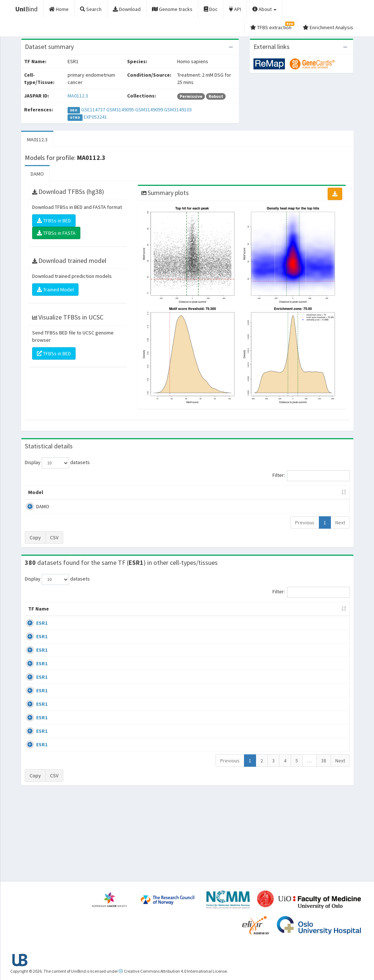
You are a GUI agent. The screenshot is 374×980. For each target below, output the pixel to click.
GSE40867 (291, 778)
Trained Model (55, 290)
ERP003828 (292, 630)
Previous (305, 522)
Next (340, 522)
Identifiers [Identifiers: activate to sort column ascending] (293, 616)
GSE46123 (291, 820)
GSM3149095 (120, 110)
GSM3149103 (178, 110)
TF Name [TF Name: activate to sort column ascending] (35, 612)
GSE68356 (291, 651)
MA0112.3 (78, 96)
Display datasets (57, 463)
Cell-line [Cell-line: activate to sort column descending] (66, 616)
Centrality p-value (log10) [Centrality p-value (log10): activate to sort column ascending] (306, 492)
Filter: (311, 476)
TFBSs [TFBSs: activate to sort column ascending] (199, 492)
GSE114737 (93, 110)
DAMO (37, 174)
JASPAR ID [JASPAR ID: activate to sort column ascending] (329, 612)
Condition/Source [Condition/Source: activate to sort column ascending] (136, 616)
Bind (26, 9)
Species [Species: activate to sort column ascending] (256, 616)
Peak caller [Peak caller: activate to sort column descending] (71, 492)
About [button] (264, 9)
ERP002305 (292, 735)
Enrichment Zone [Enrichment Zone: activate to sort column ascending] (156, 492)
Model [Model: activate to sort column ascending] (36, 492)
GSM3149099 (149, 110)
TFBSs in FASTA (56, 233)
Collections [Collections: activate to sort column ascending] (217, 616)
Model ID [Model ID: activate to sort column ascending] (110, 492)
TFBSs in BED (54, 221)
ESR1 (34, 630)
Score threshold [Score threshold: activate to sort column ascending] (241, 492)
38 (324, 843)
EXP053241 (95, 117)
